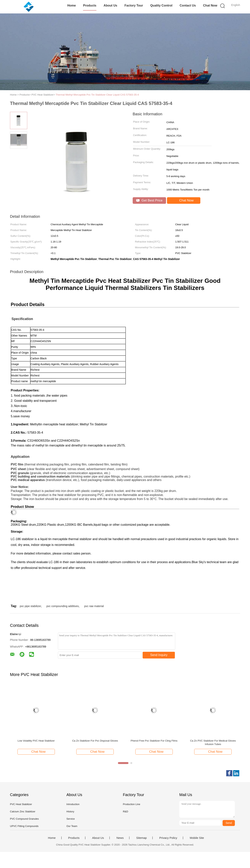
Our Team (72, 826)
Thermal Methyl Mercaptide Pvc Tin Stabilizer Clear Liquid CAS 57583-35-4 (97, 95)
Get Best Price (149, 200)
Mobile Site (197, 838)
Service (70, 819)
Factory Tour (134, 5)
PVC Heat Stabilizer (21, 804)
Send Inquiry (159, 655)
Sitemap (141, 838)
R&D (125, 811)
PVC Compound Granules (24, 819)
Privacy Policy (168, 838)
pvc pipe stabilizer (30, 606)
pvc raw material (94, 606)
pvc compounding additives (63, 606)
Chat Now (210, 5)
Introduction (73, 804)
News (120, 838)
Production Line (132, 804)
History (70, 811)
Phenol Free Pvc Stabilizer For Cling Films (154, 741)
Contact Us (188, 5)
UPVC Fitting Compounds (24, 826)
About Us (110, 5)
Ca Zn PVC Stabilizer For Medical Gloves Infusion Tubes (213, 742)
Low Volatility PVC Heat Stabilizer (36, 741)
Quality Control (161, 5)
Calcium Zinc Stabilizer (23, 811)
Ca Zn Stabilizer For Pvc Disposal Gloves (95, 741)
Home (72, 5)
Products (90, 5)
